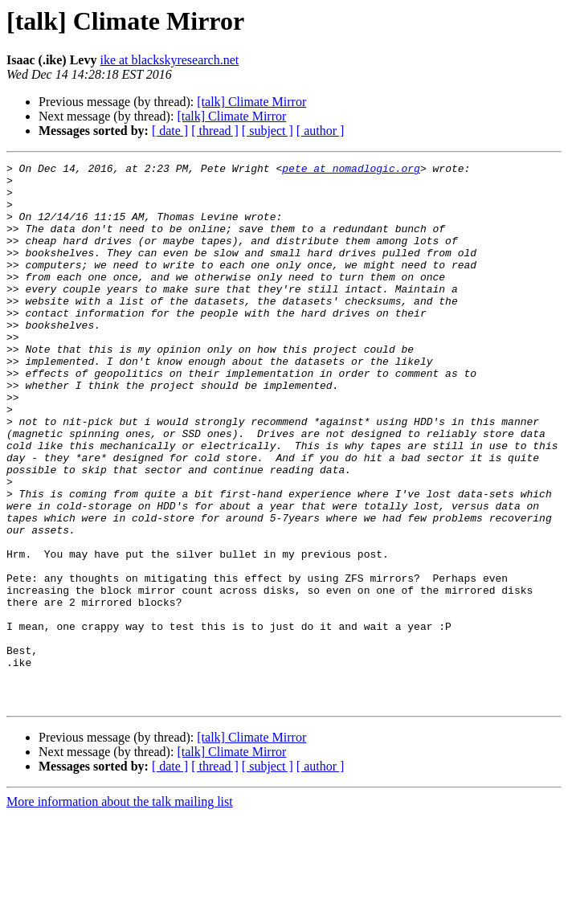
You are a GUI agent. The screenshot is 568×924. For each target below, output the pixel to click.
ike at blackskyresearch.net (169, 60)
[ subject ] (268, 131)
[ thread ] (215, 131)
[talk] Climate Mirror (251, 102)
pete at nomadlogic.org (351, 170)
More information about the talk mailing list (120, 910)
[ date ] (170, 131)
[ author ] (321, 131)
